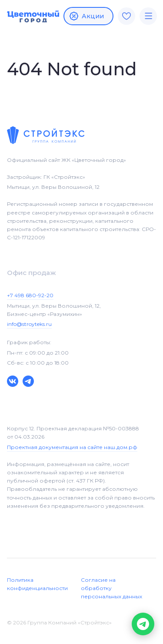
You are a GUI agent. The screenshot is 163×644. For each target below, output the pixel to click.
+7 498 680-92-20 (30, 295)
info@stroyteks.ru (29, 324)
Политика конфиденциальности (37, 584)
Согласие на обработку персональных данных (111, 588)
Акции (86, 16)
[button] (143, 624)
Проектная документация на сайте (72, 447)
